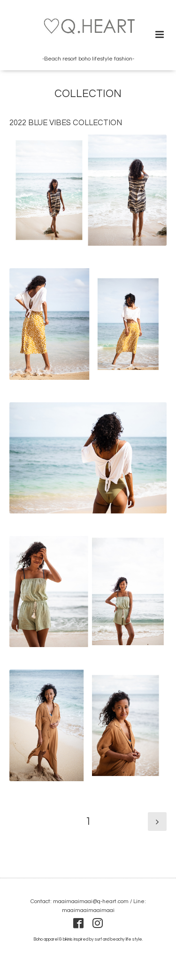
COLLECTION (88, 94)
